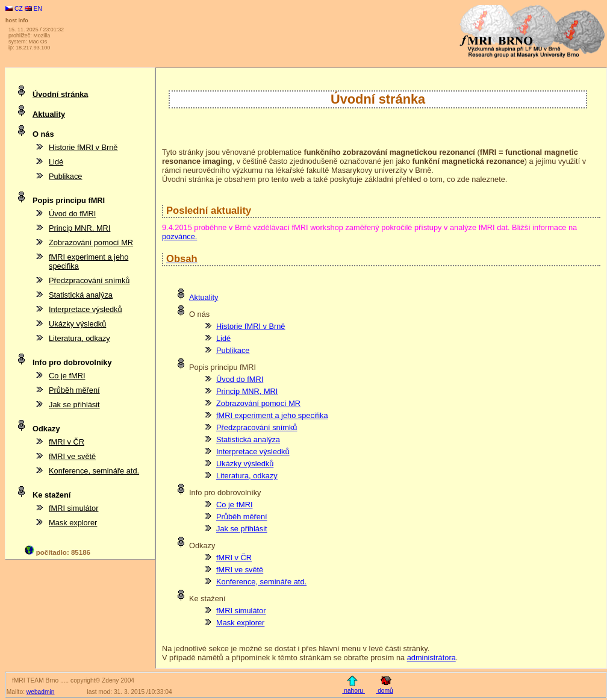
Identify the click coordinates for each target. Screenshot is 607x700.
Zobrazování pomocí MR (258, 403)
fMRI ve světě (240, 570)
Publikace (233, 350)
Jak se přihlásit (242, 529)
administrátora (431, 658)
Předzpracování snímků (257, 427)
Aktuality (204, 297)
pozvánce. (179, 236)
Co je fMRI (234, 505)
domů (384, 691)
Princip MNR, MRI (247, 391)
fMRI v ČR (234, 558)
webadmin (41, 692)
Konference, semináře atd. (261, 582)
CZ (15, 9)
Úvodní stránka (60, 94)
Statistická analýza (248, 439)
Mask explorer (240, 623)
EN (33, 9)
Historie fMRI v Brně (251, 326)
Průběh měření (242, 517)
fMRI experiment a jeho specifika (272, 415)
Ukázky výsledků (245, 464)
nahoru (353, 691)
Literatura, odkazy (247, 476)
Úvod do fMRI (240, 379)
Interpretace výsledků (253, 452)
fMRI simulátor (241, 611)
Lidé (223, 338)
